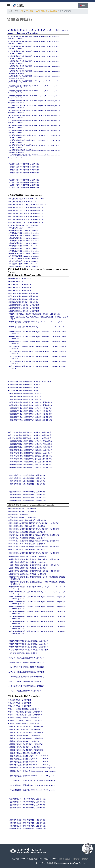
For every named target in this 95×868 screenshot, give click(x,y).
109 (14, 342)
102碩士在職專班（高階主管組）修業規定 (22, 568)
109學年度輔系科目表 (15, 254)
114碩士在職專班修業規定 (17, 631)
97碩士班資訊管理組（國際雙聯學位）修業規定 (24, 432)
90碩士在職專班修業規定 (16, 508)
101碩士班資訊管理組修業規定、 (19, 308)
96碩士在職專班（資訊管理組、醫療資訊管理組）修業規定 (28, 535)
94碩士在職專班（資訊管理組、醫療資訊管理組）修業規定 (28, 523)
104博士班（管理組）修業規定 (18, 753)
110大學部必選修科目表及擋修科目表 (20, 135)
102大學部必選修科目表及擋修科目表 (20, 96)
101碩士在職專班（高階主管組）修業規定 (22, 562)
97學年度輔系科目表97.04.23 (17, 222)
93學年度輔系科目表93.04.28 (17, 211)
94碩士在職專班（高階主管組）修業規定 (22, 520)
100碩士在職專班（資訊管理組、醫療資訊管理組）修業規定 (28, 559)
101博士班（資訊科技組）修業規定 (20, 732)
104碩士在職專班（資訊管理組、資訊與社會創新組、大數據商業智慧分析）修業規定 (37, 582)
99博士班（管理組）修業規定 (18, 724)
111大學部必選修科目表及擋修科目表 (20, 140)
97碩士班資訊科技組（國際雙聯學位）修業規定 (24, 385)
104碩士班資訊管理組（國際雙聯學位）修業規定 (24, 453)
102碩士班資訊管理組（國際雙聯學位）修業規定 (24, 447)
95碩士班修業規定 (14, 290)
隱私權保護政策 (65, 859)
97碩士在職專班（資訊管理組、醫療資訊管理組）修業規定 (28, 541)
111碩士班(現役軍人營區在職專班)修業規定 (22, 653)
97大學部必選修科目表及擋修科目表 (20, 71)
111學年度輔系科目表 (15, 259)
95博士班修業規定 (14, 703)
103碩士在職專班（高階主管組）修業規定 (22, 574)
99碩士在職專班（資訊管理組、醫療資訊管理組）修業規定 (28, 553)
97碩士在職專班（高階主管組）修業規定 (22, 538)
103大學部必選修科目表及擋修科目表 (20, 101)
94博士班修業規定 (14, 700)
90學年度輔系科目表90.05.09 (17, 202)
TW (82, 5)
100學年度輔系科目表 (15, 230)
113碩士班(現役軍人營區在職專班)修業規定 (26, 677)
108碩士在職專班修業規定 (17, 602)
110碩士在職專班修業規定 (17, 612)
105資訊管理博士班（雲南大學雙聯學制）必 (27, 826)
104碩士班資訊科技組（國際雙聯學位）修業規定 (24, 405)
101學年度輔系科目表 (15, 233)
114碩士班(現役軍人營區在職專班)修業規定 (26, 686)
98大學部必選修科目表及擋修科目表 (20, 76)
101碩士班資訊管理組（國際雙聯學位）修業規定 (24, 444)
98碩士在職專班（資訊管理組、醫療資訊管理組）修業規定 (28, 547)
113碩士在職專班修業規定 (17, 626)
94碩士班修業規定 (14, 287)
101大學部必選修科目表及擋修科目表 (20, 91)
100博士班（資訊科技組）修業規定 (20, 726)
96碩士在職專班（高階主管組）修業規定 (22, 532)
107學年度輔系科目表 (15, 248)
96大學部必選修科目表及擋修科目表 (20, 66)
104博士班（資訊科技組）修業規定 (20, 750)
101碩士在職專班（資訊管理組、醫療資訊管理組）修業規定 (28, 565)
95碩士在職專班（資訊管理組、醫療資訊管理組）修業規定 (28, 529)
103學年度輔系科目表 (15, 238)
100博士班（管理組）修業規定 (18, 729)
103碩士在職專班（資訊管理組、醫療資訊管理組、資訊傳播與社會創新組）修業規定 (37, 577)
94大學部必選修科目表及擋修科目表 (20, 56)
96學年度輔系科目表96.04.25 (17, 219)
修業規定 (18, 327)
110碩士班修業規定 (14, 347)
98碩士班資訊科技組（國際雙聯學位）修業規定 (24, 388)
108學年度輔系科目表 (15, 251)
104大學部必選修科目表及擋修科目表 (20, 106)
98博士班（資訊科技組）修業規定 (20, 715)
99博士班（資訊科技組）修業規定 (19, 721)
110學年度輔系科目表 (15, 256)
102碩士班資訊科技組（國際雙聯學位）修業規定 (24, 399)
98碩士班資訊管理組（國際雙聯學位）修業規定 (24, 435)
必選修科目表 (27, 279)
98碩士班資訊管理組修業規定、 (19, 299)
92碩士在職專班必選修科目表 (18, 514)
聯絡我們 (85, 859)
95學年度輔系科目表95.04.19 (17, 216)
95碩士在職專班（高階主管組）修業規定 (22, 526)
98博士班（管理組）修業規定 (18, 718)
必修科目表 (41, 526)
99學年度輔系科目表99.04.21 (17, 228)
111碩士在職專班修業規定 (17, 616)
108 (15, 337)
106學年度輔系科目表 (15, 246)
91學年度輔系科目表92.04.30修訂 (19, 205)
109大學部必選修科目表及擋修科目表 (20, 130)
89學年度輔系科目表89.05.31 (17, 199)
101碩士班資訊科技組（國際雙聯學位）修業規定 (24, 396)
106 (11, 327)
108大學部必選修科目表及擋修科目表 (20, 125)
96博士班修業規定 (14, 706)
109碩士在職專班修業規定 (17, 607)
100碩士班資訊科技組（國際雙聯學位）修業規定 (24, 393)
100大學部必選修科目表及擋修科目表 (20, 86)
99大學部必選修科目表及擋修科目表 (20, 81)
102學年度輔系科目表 (15, 236)
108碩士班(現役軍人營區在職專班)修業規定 (23, 644)
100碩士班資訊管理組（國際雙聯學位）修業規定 (24, 441)
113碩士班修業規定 (14, 361)
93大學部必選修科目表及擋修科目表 (20, 51)
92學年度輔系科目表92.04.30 (17, 208)
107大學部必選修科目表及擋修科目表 (20, 120)
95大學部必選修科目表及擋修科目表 (20, 61)
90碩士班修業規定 (14, 279)
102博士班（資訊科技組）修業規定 (20, 738)
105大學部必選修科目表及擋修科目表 (20, 111)
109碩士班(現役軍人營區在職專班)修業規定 (23, 647)
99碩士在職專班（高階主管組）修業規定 (22, 550)
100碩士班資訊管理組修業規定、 (19, 305)
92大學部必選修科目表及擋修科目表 (20, 46)
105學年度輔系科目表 (15, 243)
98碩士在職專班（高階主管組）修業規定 (22, 544)
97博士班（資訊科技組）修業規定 (19, 712)
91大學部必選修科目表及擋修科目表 (20, 41)
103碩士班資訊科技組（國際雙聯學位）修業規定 (24, 402)
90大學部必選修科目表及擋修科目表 (20, 36)
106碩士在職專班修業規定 (17, 592)
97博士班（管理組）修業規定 (18, 709)
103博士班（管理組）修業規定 (18, 747)
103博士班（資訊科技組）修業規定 (20, 744)
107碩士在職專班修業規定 (17, 597)
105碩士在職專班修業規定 (17, 587)
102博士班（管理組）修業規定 (18, 741)
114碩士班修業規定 (14, 366)
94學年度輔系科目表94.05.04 (17, 214)
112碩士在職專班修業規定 (17, 621)
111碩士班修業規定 (14, 351)
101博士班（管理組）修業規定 (18, 735)
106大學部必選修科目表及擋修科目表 (20, 116)
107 (11, 332)
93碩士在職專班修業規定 (16, 517)
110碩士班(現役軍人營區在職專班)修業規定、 (23, 650)
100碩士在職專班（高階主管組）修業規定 (22, 556)
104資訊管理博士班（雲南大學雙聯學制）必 (27, 823)
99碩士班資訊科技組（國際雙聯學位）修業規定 (24, 391)
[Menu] (8, 5)
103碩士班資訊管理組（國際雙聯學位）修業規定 (24, 450)
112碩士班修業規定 (14, 356)
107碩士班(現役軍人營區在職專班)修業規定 (23, 641)
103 (28, 314)
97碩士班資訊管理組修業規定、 (19, 296)
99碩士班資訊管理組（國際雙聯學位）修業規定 (24, 438)
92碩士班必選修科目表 (15, 282)
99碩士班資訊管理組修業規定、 (19, 302)
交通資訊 (77, 859)
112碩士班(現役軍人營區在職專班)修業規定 (26, 667)
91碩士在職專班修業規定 (16, 511)
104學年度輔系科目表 (15, 241)
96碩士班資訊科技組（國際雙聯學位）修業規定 (24, 382)
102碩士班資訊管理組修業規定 (18, 311)
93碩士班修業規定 (14, 284)
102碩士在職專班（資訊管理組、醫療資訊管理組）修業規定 (28, 571)
